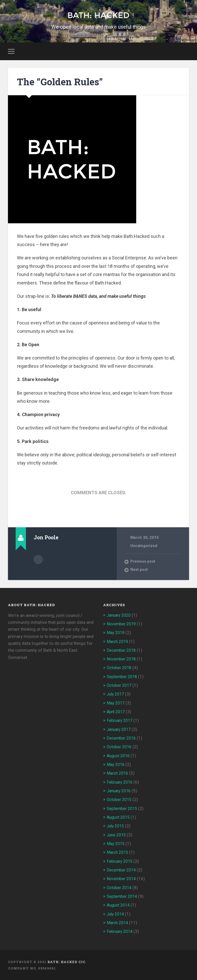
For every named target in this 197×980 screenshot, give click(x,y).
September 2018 (123, 677)
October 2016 (120, 747)
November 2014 (122, 879)
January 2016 (120, 791)
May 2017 (116, 703)
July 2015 (116, 826)
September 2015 (123, 809)
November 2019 (122, 625)
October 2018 (120, 668)
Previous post (143, 562)
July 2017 (116, 695)
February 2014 (121, 931)
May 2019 (116, 633)
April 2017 (117, 712)
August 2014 (119, 905)
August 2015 (119, 817)
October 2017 (120, 686)
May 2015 (116, 844)
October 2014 (120, 888)
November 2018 (122, 660)
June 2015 (117, 835)
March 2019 (118, 642)
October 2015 (120, 800)
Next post (139, 571)
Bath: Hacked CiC (66, 962)
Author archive (38, 560)
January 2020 (120, 616)
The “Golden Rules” (64, 82)
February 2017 (121, 721)
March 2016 (118, 774)
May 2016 (116, 765)
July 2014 (116, 914)
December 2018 (122, 651)
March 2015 (118, 852)
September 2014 (123, 896)
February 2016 (121, 782)
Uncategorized (144, 546)
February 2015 (121, 861)
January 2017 (120, 730)
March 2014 (118, 922)
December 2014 (122, 870)
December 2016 (122, 739)
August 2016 (119, 756)
